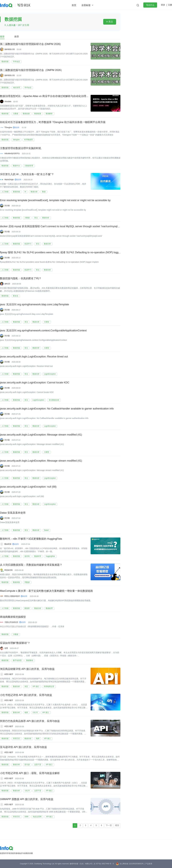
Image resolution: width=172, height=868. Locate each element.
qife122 (7, 284)
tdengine (16, 140)
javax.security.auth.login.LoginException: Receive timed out (34, 357)
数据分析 (34, 192)
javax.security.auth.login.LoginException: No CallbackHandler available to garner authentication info (57, 409)
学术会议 (16, 62)
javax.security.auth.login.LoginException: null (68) (28, 487)
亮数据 (27, 582)
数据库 (27, 608)
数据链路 (38, 114)
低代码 (27, 556)
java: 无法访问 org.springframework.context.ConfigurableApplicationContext (43, 331)
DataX (46, 530)
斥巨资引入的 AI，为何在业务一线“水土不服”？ (27, 174)
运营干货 (38, 765)
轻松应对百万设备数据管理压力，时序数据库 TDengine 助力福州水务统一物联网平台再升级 (53, 122)
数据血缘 (26, 114)
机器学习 (28, 244)
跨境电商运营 (49, 686)
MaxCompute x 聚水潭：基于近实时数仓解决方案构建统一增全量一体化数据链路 (46, 591)
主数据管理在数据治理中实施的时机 (21, 148)
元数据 (16, 114)
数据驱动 (30, 660)
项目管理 (16, 88)
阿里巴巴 (16, 739)
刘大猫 (7, 206)
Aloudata (8, 101)
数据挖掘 (5, 62)
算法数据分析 (54, 400)
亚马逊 (27, 765)
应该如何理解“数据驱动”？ (15, 643)
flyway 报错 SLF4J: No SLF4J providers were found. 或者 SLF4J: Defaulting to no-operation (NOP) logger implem (65, 253)
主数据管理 (29, 166)
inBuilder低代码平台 (12, 154)
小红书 (35, 712)
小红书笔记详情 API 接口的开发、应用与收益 (26, 695)
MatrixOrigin (9, 180)
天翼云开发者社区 (11, 622)
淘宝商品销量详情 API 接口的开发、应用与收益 (27, 669)
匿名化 (16, 296)
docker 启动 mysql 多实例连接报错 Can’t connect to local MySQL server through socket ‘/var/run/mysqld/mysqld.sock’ (67, 226)
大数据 (27, 218)
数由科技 (8, 544)
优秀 (6, 648)
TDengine (8, 127)
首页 (74, 5)
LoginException (50, 374)
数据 (44, 192)
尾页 (117, 825)
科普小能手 (9, 674)
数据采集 (16, 582)
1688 (26, 817)
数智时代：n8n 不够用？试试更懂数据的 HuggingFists (31, 539)
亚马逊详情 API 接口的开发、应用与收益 (23, 747)
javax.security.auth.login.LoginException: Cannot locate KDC (35, 383)
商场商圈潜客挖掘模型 (13, 617)
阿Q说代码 (9, 570)
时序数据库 (29, 140)
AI (25, 192)
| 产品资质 (148, 864)
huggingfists (50, 556)
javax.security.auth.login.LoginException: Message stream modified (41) (41, 435)
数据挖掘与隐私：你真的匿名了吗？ (21, 279)
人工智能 (5, 192)
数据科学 (38, 556)
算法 (36, 218)
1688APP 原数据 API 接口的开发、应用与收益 (27, 799)
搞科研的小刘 (10, 49)
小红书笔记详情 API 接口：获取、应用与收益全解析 (30, 773)
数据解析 (49, 114)
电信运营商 (37, 817)
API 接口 (36, 686)
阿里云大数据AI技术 (12, 596)
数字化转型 (17, 660)
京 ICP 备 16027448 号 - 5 (104, 864)
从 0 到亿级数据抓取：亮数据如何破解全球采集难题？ (31, 565)
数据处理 (49, 608)
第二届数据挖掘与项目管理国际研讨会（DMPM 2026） (32, 70)
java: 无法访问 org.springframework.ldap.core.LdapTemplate (34, 305)
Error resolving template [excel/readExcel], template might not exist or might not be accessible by (55, 200)
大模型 (47, 322)
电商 (26, 712)
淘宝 (26, 686)
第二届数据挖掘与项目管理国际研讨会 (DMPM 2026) (30, 44)
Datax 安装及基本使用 (13, 513)
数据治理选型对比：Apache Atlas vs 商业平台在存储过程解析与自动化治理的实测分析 (50, 96)
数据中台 (16, 166)
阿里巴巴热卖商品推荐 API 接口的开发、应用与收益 (30, 721)
